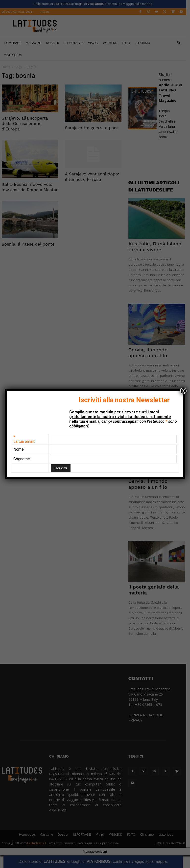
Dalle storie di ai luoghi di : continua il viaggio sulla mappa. (95, 861)
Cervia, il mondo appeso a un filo (150, 353)
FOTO (128, 43)
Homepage (14, 43)
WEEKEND (112, 43)
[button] (181, 43)
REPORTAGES (75, 43)
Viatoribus (15, 55)
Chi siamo (144, 43)
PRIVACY (137, 720)
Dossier (54, 43)
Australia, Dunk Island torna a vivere (157, 247)
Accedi (47, 11)
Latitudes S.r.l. (39, 843)
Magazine (35, 43)
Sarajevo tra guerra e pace (94, 128)
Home (8, 67)
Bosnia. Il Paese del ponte (30, 244)
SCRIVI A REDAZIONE (147, 715)
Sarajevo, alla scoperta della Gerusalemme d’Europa (27, 124)
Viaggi (95, 43)
